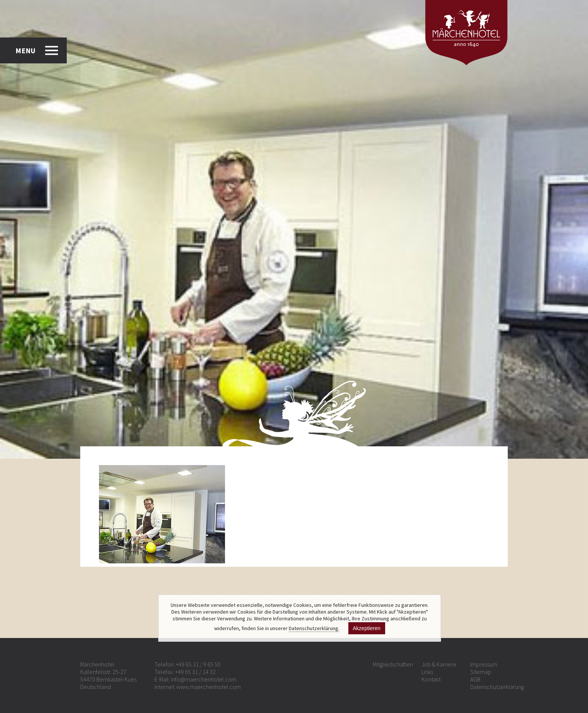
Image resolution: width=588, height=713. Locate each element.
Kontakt (431, 679)
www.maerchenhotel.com (208, 687)
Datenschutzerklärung (497, 687)
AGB (475, 679)
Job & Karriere (439, 664)
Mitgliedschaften (393, 664)
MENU (25, 50)
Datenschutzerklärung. (314, 628)
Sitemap (481, 672)
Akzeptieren (367, 628)
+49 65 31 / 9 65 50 (198, 664)
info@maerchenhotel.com (204, 679)
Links (427, 672)
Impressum (484, 664)
